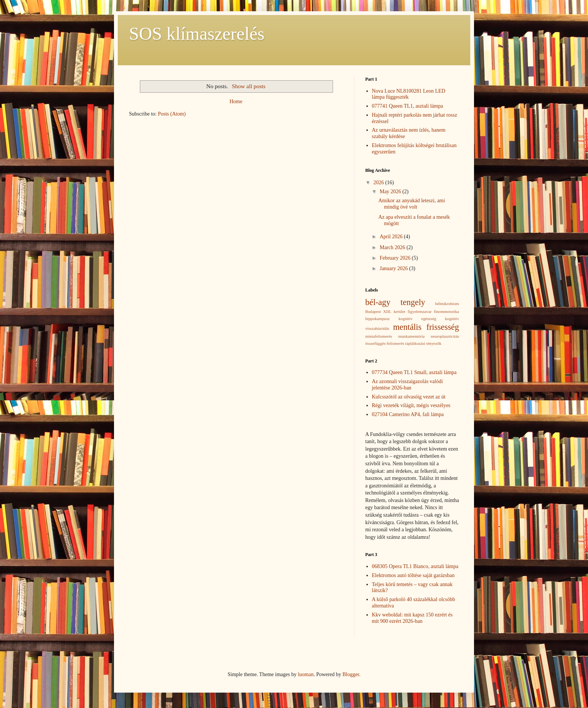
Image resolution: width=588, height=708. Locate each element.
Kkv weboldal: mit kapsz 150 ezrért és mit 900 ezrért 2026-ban (412, 618)
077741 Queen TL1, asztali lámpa (408, 106)
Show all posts (249, 86)
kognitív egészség (418, 319)
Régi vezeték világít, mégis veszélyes (411, 405)
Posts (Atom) (172, 114)
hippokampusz (377, 319)
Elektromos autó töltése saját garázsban (413, 575)
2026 (379, 183)
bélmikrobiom (447, 304)
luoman (306, 674)
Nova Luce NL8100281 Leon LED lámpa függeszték (409, 94)
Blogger (351, 674)
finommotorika (446, 311)
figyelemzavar (420, 311)
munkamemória (411, 336)
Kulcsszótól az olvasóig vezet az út (409, 397)
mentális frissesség (426, 327)
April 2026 (392, 237)
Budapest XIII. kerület (385, 311)
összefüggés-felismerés (385, 343)
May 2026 (391, 192)
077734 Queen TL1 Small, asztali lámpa (414, 372)
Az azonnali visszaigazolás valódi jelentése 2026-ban (407, 385)
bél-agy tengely (395, 302)
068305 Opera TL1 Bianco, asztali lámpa (415, 566)
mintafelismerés (379, 336)
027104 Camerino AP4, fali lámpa (408, 414)
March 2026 (393, 247)
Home (236, 101)
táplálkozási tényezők (424, 343)
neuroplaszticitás (445, 336)
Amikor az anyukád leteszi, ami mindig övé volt (412, 204)
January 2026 (394, 268)
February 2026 (396, 258)
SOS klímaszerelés (197, 34)
